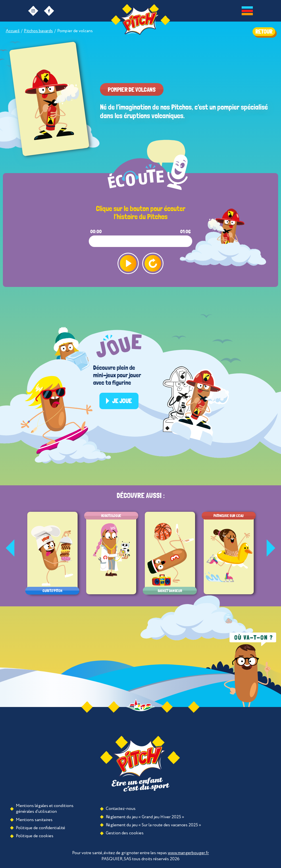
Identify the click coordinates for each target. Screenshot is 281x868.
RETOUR (264, 32)
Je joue (122, 401)
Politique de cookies (35, 836)
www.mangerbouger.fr (188, 853)
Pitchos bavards (38, 31)
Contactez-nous (121, 809)
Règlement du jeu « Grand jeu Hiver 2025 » (145, 817)
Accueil (13, 31)
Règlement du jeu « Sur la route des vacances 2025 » (153, 825)
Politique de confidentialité (41, 828)
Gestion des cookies (125, 833)
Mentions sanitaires (34, 820)
